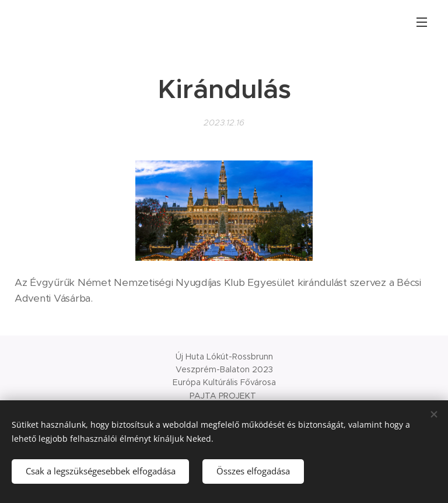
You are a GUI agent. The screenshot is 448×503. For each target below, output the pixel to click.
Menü (422, 22)
